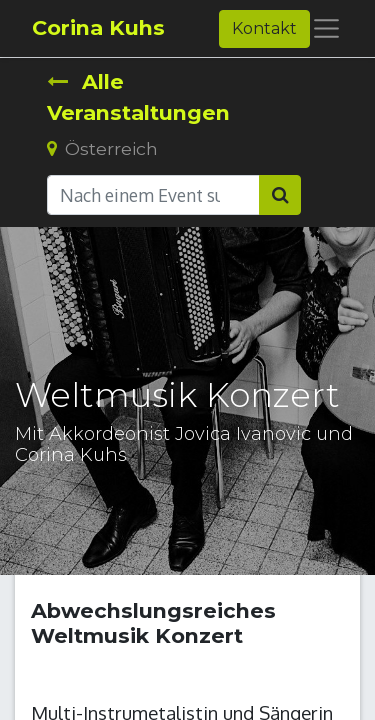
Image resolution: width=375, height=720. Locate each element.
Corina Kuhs (98, 27)
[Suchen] (280, 195)
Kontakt (264, 28)
